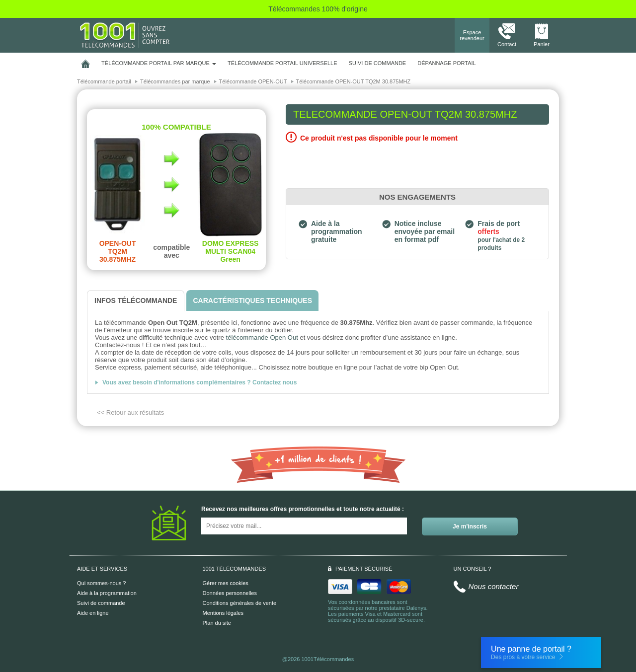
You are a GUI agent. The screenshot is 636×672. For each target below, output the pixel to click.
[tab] (136, 301)
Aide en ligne (93, 613)
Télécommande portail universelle (282, 63)
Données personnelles (230, 593)
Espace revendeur (472, 35)
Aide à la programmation (107, 593)
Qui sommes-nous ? (101, 583)
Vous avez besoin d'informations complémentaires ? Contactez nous (199, 382)
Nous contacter (494, 586)
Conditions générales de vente (240, 603)
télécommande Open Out (262, 337)
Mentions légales (223, 613)
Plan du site (217, 623)
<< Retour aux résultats (130, 412)
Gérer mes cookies (226, 583)
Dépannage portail (446, 63)
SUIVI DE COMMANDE (378, 63)
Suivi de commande (101, 603)
